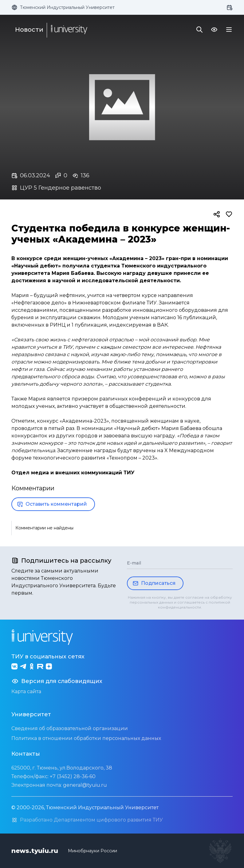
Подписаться (154, 583)
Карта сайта (26, 691)
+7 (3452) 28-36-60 (73, 776)
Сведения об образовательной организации (70, 728)
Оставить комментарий (52, 504)
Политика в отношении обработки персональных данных (86, 738)
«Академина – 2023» (137, 258)
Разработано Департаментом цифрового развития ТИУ (87, 820)
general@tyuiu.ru (85, 785)
